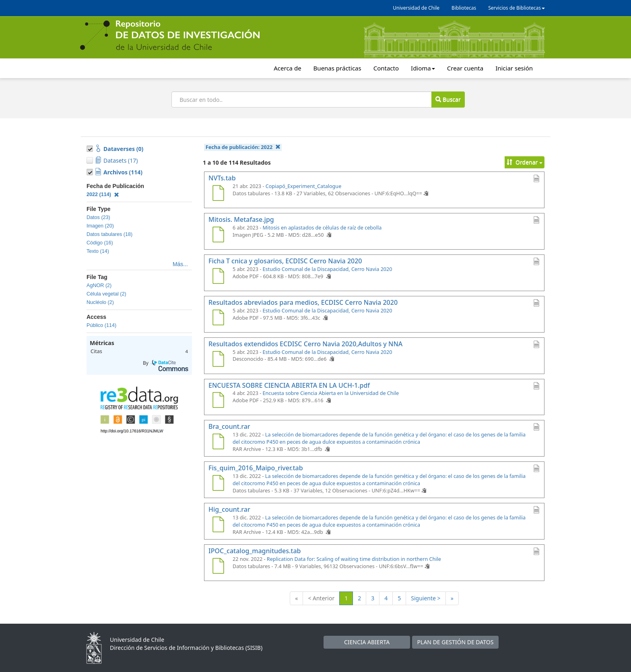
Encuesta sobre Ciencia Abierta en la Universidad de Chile (331, 393)
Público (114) (101, 325)
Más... (180, 264)
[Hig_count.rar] (218, 525)
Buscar (448, 99)
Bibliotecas (464, 8)
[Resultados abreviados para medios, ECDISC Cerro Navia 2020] (218, 318)
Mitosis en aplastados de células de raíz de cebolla (322, 228)
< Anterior (321, 598)
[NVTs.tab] (218, 194)
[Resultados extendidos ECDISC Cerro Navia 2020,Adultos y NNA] (218, 360)
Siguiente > (426, 598)
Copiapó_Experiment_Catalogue (304, 186)
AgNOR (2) (99, 285)
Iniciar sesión (514, 68)
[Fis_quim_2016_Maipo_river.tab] (218, 484)
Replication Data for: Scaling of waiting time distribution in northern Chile (354, 559)
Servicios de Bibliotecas (517, 8)
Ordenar (525, 162)
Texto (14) (98, 251)
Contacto (386, 68)
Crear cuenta (465, 68)
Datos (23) (98, 217)
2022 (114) (103, 194)
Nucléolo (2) (100, 302)
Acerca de (287, 68)
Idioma (423, 68)
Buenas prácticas (337, 68)
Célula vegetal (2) (106, 294)
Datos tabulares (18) (109, 234)
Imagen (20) (100, 226)
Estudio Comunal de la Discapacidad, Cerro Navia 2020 (328, 269)
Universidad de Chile (416, 8)
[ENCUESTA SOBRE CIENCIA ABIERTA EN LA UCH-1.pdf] (218, 401)
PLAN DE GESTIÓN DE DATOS (456, 642)
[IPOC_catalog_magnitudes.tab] (218, 567)
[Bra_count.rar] (218, 442)
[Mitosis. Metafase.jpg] (218, 236)
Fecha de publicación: (243, 147)
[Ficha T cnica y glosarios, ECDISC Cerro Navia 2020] (218, 277)
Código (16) (100, 243)
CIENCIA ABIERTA (367, 642)
